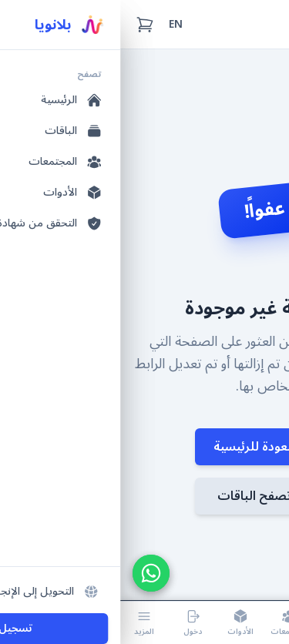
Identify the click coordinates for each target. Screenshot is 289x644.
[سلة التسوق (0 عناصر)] (25, 25)
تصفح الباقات (145, 496)
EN (55, 24)
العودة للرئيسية (144, 447)
